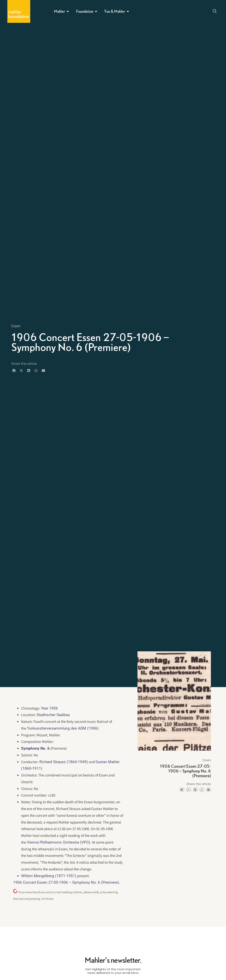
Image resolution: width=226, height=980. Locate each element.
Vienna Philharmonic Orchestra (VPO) (58, 842)
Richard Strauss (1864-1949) (64, 762)
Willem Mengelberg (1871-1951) (49, 876)
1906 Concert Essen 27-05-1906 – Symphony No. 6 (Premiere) (66, 882)
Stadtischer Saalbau (53, 715)
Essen (16, 326)
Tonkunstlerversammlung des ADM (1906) (63, 728)
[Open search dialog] (215, 12)
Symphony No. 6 (35, 748)
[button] (14, 371)
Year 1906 (49, 708)
